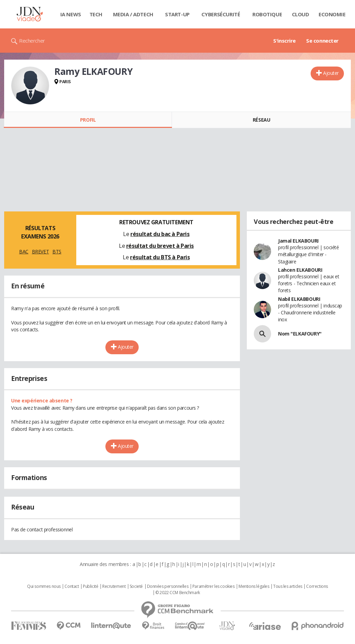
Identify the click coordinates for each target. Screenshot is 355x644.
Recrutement (114, 586)
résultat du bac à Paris (160, 234)
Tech (96, 14)
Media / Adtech (133, 14)
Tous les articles (288, 586)
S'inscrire (284, 41)
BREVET (40, 251)
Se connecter (322, 41)
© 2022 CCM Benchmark (178, 593)
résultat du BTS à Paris (160, 257)
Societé (136, 586)
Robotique (267, 14)
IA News (71, 14)
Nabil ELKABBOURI (299, 299)
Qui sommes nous (44, 586)
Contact (72, 586)
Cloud (301, 14)
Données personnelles (168, 586)
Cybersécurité (221, 14)
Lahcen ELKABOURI (300, 270)
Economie (332, 14)
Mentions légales (254, 586)
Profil (88, 120)
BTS (57, 251)
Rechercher (32, 41)
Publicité (90, 586)
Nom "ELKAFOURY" (300, 334)
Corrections (317, 586)
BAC (24, 251)
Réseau (261, 120)
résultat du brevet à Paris (160, 246)
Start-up (177, 14)
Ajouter (331, 73)
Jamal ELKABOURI (298, 241)
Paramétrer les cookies (214, 586)
